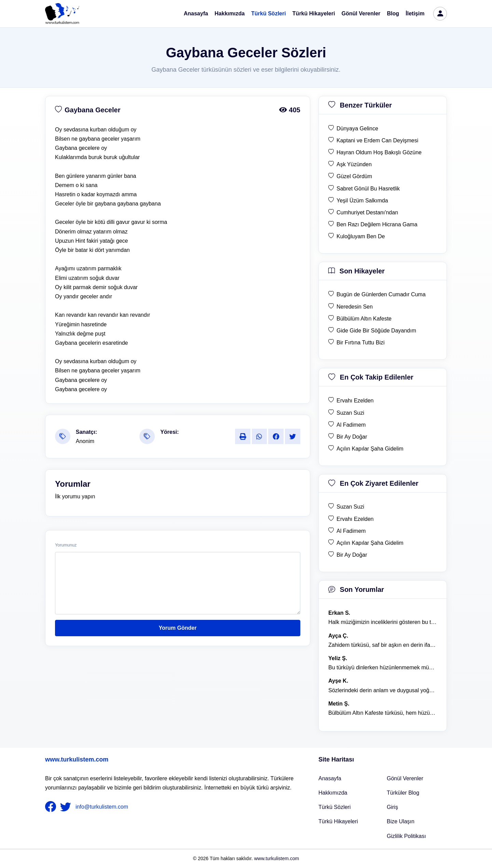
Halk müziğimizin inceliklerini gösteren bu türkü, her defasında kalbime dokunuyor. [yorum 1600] (383, 622)
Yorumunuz (66, 545)
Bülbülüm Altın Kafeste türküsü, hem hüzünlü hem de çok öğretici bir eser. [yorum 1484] (383, 713)
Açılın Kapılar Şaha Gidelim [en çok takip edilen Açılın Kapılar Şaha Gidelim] (370, 449)
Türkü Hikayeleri (314, 13)
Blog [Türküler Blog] (393, 13)
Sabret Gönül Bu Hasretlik (368, 189)
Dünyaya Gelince (357, 129)
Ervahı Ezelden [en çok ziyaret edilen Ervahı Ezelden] (355, 519)
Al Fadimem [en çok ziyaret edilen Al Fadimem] (351, 531)
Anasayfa (196, 13)
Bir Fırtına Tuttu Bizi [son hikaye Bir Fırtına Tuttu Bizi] (360, 343)
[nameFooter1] (52, 807)
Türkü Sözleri (268, 13)
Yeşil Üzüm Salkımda (362, 201)
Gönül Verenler (361, 13)
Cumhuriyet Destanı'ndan (367, 212)
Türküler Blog (403, 793)
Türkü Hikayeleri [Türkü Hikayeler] (338, 821)
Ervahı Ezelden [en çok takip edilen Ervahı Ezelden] (355, 401)
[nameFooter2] (67, 807)
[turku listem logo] (62, 14)
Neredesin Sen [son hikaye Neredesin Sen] (355, 307)
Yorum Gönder (178, 628)
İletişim (415, 13)
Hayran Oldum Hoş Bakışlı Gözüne (379, 152)
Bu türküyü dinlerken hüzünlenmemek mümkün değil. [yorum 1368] (383, 667)
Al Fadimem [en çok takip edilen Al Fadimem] (351, 425)
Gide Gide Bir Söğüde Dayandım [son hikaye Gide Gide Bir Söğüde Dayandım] (376, 331)
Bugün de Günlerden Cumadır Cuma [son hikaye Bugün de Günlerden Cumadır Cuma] (381, 294)
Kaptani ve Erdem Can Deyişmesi (377, 140)
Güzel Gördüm (354, 176)
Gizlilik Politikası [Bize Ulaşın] (406, 836)
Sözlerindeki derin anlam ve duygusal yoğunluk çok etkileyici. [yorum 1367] (383, 690)
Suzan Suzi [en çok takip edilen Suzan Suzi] (350, 413)
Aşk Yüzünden (354, 164)
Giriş (392, 807)
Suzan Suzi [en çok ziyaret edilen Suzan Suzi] (350, 507)
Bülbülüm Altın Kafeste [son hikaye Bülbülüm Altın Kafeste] (364, 319)
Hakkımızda (230, 13)
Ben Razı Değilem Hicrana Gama (377, 224)
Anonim (85, 441)
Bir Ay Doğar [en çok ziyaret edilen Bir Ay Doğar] (352, 555)
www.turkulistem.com (77, 759)
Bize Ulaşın (401, 821)
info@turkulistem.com (102, 807)
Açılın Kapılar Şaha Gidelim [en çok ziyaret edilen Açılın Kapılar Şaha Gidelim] (370, 543)
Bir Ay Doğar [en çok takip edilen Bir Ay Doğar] (352, 437)
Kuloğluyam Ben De (361, 236)
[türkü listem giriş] (440, 14)
